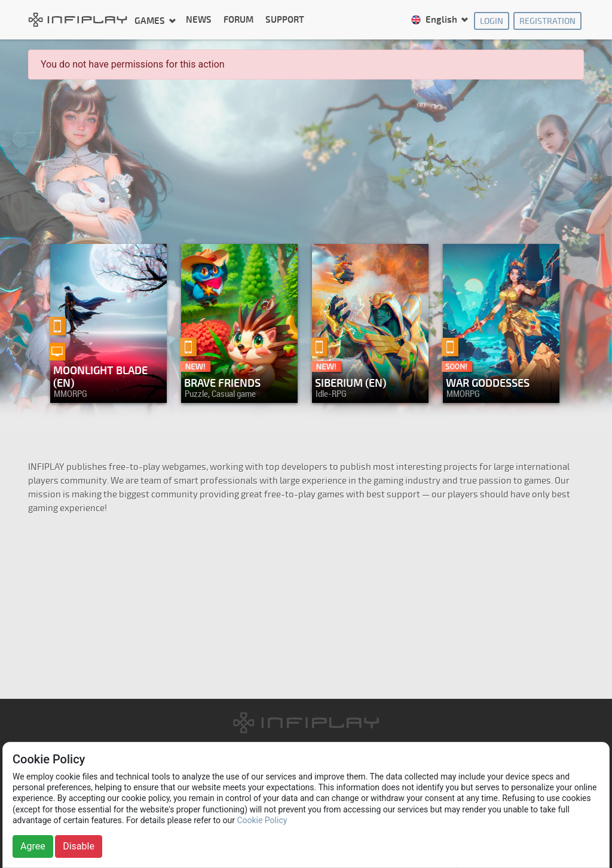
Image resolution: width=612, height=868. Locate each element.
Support (285, 20)
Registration (547, 21)
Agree (33, 846)
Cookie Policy (262, 820)
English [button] (435, 20)
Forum (238, 20)
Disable (79, 846)
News (199, 20)
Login (492, 21)
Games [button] (151, 21)
